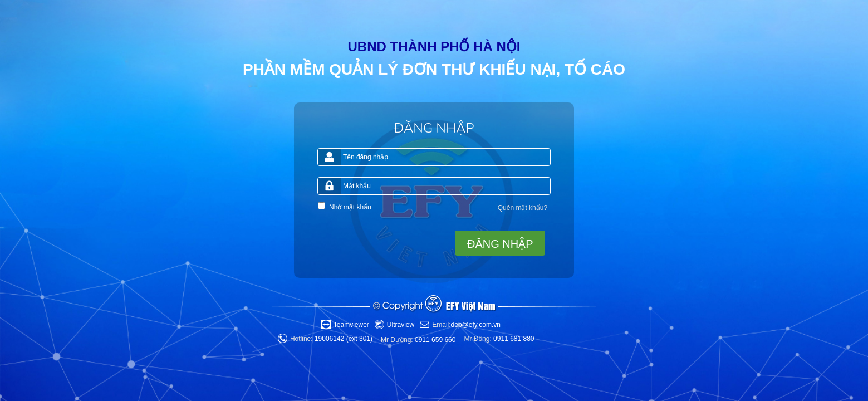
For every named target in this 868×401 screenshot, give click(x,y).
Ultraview (401, 325)
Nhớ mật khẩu (350, 207)
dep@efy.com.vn (466, 325)
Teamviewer (351, 325)
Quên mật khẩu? (523, 208)
